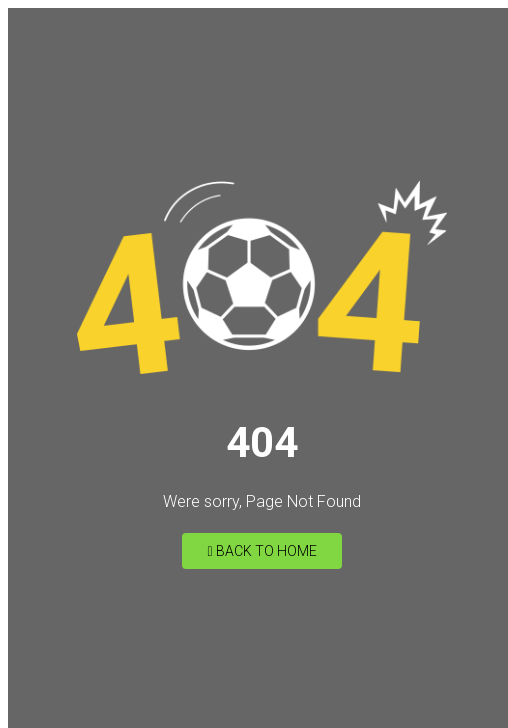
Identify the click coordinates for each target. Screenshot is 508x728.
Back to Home (261, 551)
